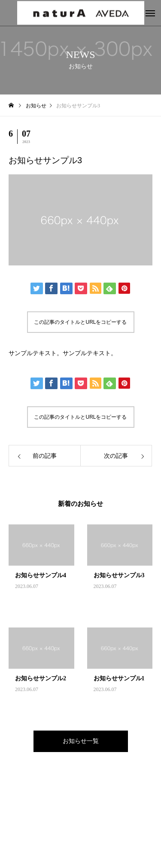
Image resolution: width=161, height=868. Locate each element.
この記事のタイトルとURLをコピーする (80, 322)
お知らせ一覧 (81, 741)
